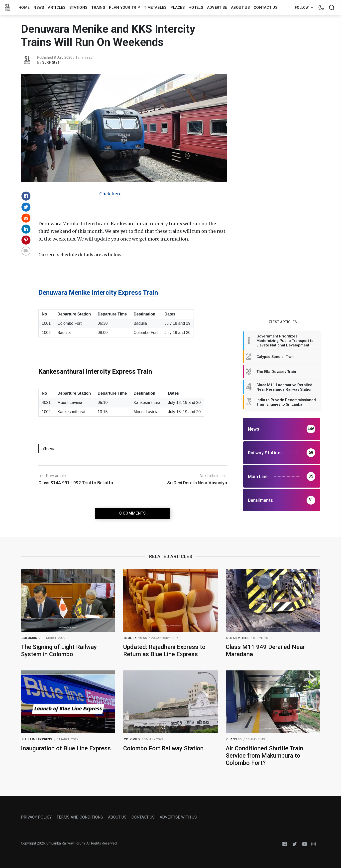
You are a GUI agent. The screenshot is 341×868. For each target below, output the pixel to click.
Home (24, 7)
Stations (78, 7)
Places (177, 7)
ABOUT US (117, 817)
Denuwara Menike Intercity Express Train (98, 292)
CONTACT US (143, 817)
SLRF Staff (52, 62)
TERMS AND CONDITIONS (80, 817)
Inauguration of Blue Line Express (66, 748)
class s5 (234, 739)
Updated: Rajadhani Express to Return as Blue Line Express (164, 651)
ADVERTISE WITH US (178, 817)
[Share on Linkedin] (26, 229)
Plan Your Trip (124, 7)
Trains (98, 7)
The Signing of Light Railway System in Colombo (59, 651)
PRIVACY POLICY (36, 817)
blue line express (37, 739)
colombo (29, 638)
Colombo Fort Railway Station (163, 748)
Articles (57, 7)
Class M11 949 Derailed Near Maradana (265, 651)
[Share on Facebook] (26, 196)
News (39, 7)
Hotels (196, 7)
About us (240, 7)
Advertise (217, 7)
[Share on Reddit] (26, 218)
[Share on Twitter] (26, 207)
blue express (135, 638)
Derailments (237, 638)
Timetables (155, 7)
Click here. (111, 194)
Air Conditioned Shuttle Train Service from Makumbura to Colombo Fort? (264, 756)
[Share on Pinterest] (26, 240)
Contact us (266, 7)
